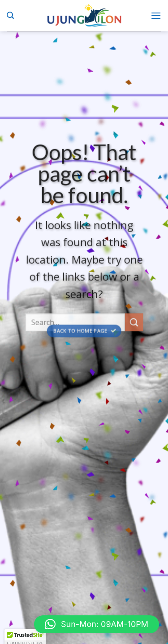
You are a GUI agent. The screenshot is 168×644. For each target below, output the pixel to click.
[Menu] (156, 15)
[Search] (10, 15)
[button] (97, 624)
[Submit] (134, 326)
